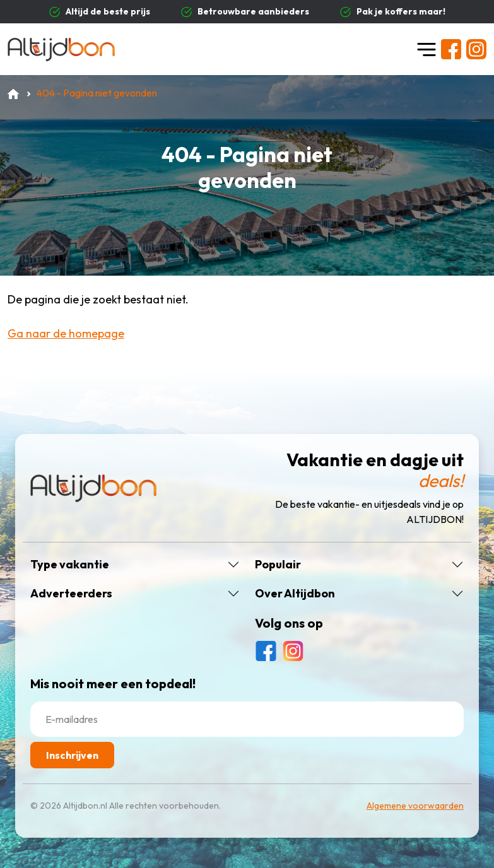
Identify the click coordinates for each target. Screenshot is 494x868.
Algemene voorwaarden (415, 806)
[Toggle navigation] (426, 49)
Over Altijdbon (295, 594)
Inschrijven (72, 755)
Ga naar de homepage (66, 333)
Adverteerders (71, 594)
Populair (278, 565)
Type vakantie (70, 565)
